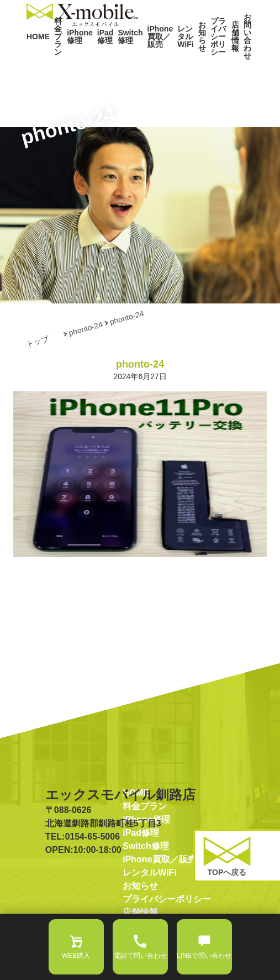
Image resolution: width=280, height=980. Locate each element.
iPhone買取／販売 (143, 60)
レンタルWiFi (165, 60)
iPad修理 (97, 59)
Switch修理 (118, 59)
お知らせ (181, 59)
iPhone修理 (76, 59)
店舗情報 (226, 59)
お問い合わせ (244, 60)
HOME (36, 60)
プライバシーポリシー (205, 60)
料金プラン (55, 60)
